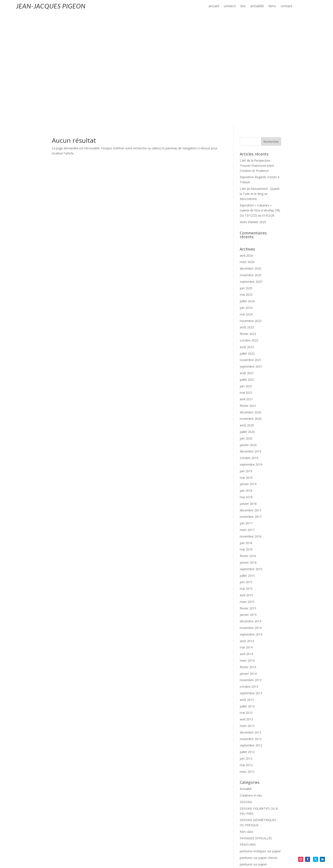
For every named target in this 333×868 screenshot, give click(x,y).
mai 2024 (246, 203)
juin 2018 (246, 380)
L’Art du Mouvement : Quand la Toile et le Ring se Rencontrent (260, 83)
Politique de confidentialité (64, 854)
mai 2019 (246, 367)
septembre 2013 (251, 582)
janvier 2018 (248, 393)
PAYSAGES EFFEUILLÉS (256, 727)
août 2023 (247, 216)
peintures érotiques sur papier (260, 740)
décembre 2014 (250, 510)
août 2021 (247, 262)
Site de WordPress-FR (255, 832)
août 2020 (247, 314)
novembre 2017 (251, 406)
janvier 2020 (248, 334)
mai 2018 (246, 386)
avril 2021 (246, 288)
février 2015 (248, 497)
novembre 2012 (251, 628)
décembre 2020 (250, 301)
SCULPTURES (249, 794)
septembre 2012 (251, 634)
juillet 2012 (247, 641)
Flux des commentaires (256, 825)
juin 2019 (246, 360)
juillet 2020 (247, 321)
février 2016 (248, 445)
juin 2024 (246, 197)
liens (272, 6)
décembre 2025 (250, 157)
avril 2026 (246, 145)
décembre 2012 (250, 621)
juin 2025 (246, 177)
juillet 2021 (247, 269)
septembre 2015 (251, 458)
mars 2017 (247, 419)
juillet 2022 (247, 243)
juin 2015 (246, 471)
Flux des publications (254, 818)
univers (230, 6)
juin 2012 (246, 647)
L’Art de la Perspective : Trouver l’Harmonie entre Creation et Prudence (257, 55)
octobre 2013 (249, 576)
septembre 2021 (251, 255)
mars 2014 (247, 549)
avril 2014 (246, 543)
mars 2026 (247, 151)
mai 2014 (246, 536)
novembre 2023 (251, 210)
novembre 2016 (251, 425)
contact (286, 6)
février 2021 (248, 295)
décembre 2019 (250, 340)
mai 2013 (246, 602)
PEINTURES (248, 734)
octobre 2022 (249, 229)
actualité (257, 6)
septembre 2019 (251, 353)
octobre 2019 (249, 347)
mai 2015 (246, 478)
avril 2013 (246, 608)
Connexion (247, 812)
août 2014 (247, 530)
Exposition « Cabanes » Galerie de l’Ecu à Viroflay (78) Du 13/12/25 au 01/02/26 (260, 99)
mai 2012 (246, 654)
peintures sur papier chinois (259, 747)
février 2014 (248, 556)
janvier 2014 (248, 563)
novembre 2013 (251, 569)
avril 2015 (246, 484)
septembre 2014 (251, 523)
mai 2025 (246, 184)
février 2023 (248, 223)
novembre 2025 (251, 164)
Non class (247, 721)
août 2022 (247, 236)
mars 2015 (247, 491)
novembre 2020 (251, 308)
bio (243, 6)
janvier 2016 (248, 451)
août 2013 (247, 589)
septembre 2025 (251, 171)
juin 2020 (246, 327)
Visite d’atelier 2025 (253, 111)
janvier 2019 (248, 373)
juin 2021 (246, 275)
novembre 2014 (251, 517)
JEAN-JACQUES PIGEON (51, 6)
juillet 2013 (247, 595)
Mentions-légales (29, 854)
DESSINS (246, 691)
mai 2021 (246, 282)
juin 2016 (246, 432)
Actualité (246, 678)
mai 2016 (246, 438)
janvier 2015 (248, 504)
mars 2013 (247, 615)
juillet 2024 (247, 190)
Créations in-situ (251, 684)
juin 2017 (246, 412)
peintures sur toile (252, 765)
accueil (214, 6)
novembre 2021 (251, 249)
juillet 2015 (247, 465)
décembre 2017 (250, 399)
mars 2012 (247, 661)
